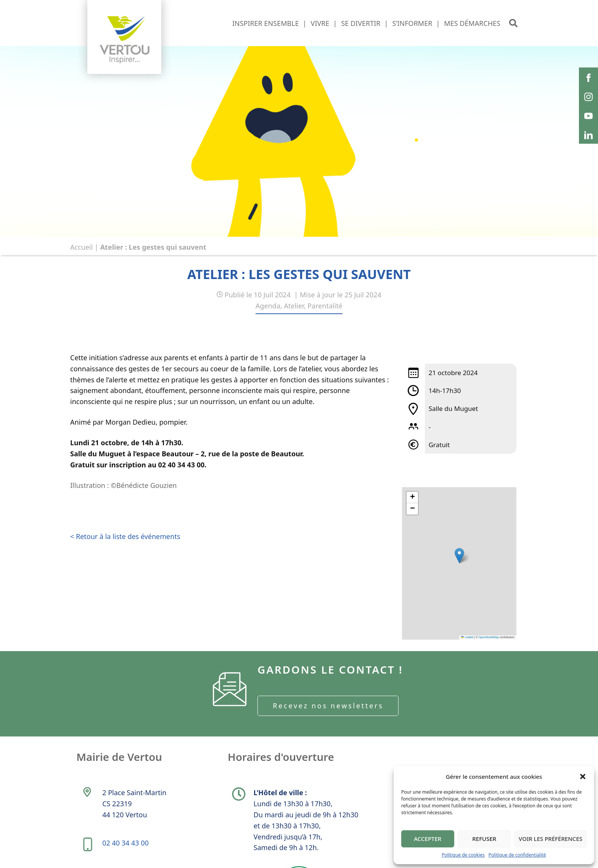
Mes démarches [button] (472, 23)
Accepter (428, 839)
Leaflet (467, 637)
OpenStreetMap (489, 637)
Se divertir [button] (361, 23)
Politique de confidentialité (517, 855)
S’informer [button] (412, 23)
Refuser (484, 839)
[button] (583, 777)
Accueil (81, 247)
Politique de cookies (463, 855)
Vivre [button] (320, 23)
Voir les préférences (551, 839)
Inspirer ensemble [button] (266, 23)
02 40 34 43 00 (126, 846)
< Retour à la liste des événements (125, 536)
